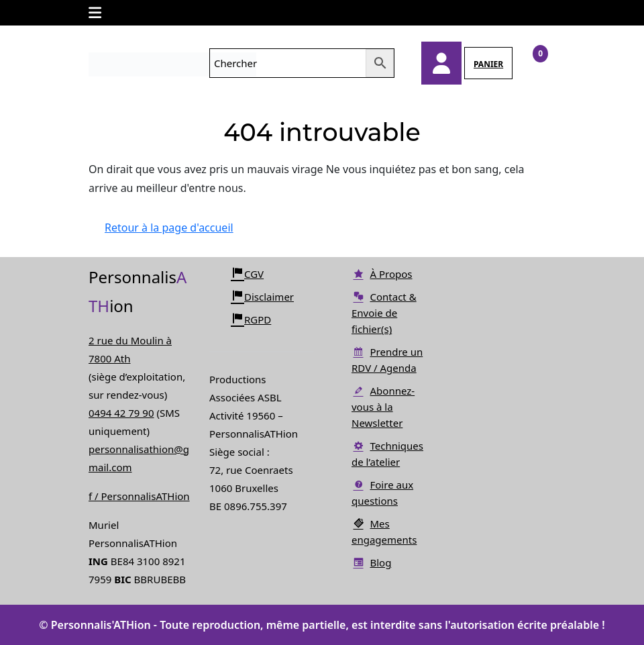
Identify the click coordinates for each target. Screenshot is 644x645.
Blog (371, 562)
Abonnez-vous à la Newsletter (383, 407)
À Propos (382, 274)
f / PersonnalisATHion (139, 496)
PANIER (488, 64)
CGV (247, 274)
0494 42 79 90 (121, 413)
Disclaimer (262, 297)
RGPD (251, 319)
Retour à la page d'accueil (177, 232)
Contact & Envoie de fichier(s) (384, 313)
